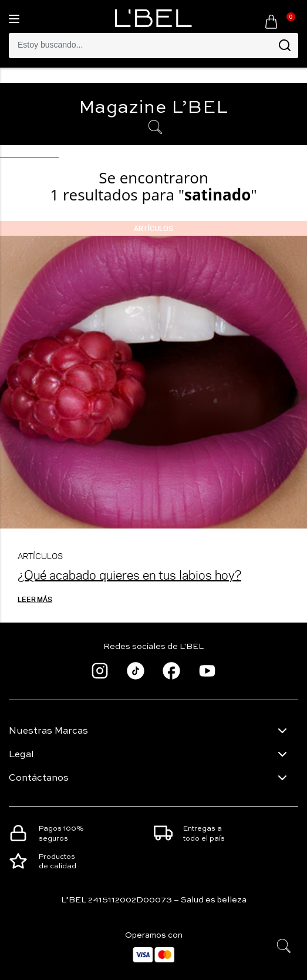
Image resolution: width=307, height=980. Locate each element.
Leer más (35, 599)
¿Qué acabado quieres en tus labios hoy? (129, 575)
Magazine (153, 108)
